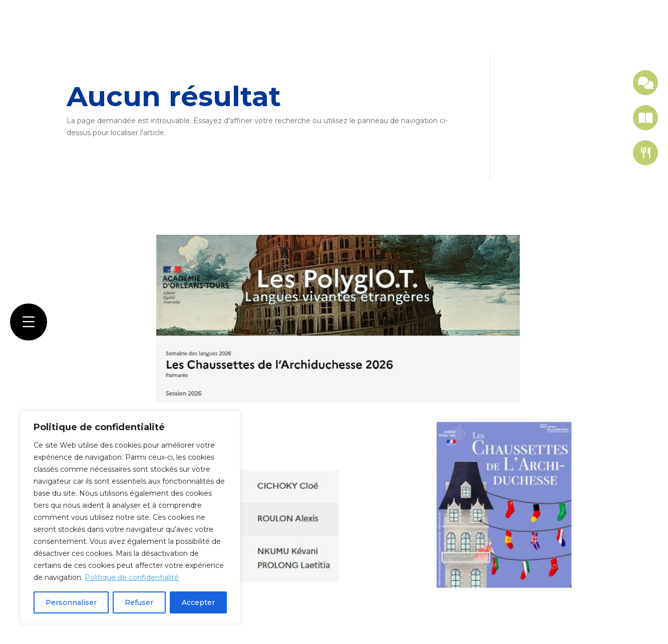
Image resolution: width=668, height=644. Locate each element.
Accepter (198, 602)
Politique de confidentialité (132, 577)
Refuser (139, 602)
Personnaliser (71, 602)
